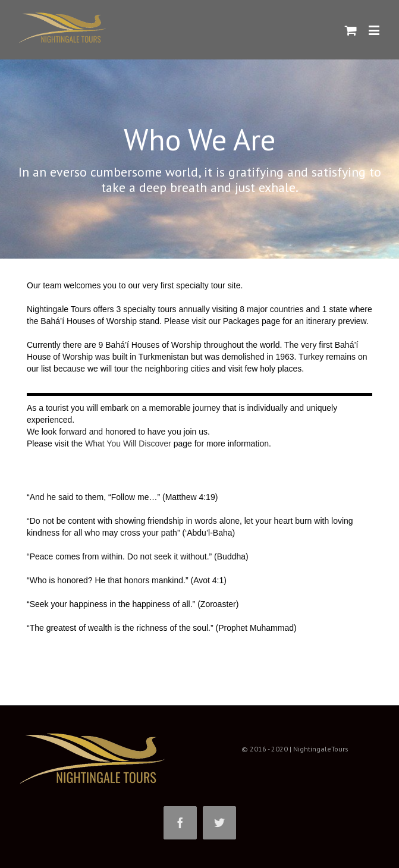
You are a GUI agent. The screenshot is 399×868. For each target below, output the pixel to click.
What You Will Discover (128, 444)
